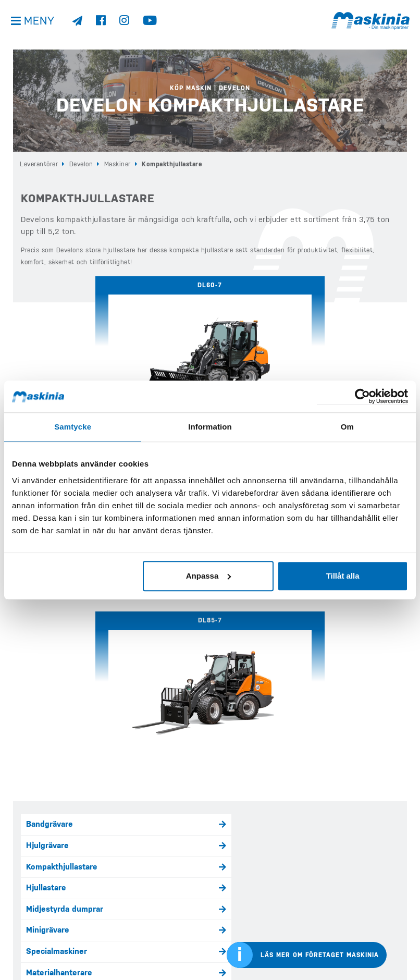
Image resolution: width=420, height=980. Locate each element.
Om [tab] (347, 427)
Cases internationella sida (367, 901)
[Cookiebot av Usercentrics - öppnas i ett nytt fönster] (362, 396)
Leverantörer (39, 164)
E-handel (229, 845)
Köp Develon (136, 860)
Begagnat (230, 860)
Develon (81, 164)
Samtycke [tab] (73, 427)
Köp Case (131, 874)
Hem (124, 845)
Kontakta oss (33, 951)
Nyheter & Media (240, 874)
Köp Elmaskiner (141, 903)
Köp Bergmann (139, 889)
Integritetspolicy (39, 922)
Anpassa (209, 576)
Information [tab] (210, 427)
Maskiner (118, 164)
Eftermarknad (139, 948)
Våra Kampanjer (142, 918)
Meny (41, 26)
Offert (226, 933)
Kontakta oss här (55, 759)
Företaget (231, 903)
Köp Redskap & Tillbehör (155, 933)
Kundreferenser (240, 889)
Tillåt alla (343, 576)
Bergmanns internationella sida (367, 937)
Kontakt (228, 918)
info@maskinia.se (38, 845)
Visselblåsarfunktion (46, 936)
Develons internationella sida (367, 863)
